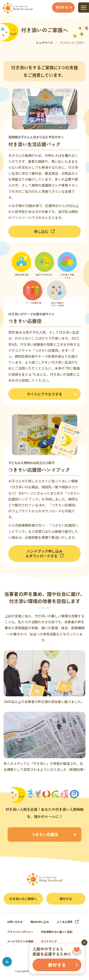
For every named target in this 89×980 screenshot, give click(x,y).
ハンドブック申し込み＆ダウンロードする (45, 553)
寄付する (66, 899)
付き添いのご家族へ (23, 899)
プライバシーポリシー (20, 932)
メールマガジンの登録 (20, 941)
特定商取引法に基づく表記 (57, 932)
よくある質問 (68, 922)
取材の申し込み (40, 922)
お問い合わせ (15, 922)
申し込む (44, 231)
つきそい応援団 (45, 834)
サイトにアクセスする (44, 394)
